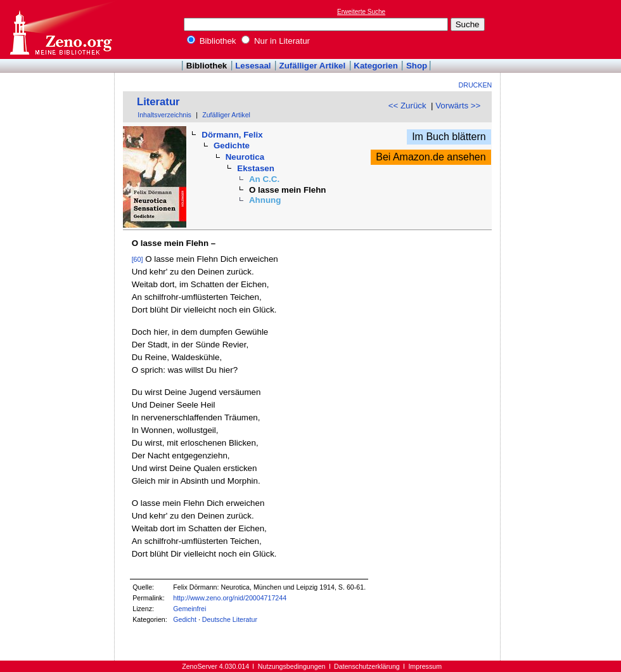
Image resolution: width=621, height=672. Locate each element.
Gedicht (185, 619)
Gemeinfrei (189, 609)
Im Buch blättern (449, 137)
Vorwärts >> (458, 106)
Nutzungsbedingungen (292, 666)
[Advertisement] (563, 29)
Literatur (158, 102)
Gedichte (232, 145)
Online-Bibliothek (60, 29)
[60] (138, 259)
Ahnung (265, 200)
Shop (417, 66)
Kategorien (376, 66)
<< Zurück (407, 106)
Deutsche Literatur (230, 619)
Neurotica (245, 157)
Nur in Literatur (276, 41)
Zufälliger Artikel (313, 66)
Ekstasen (256, 168)
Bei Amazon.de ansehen (431, 157)
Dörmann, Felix (232, 135)
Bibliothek (212, 41)
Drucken (476, 85)
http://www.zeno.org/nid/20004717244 (230, 598)
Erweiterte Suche (361, 12)
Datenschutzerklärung (367, 666)
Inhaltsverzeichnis (164, 115)
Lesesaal (253, 66)
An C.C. (264, 179)
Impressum (425, 666)
